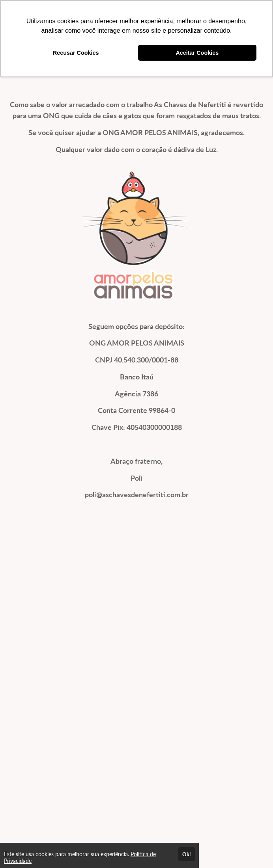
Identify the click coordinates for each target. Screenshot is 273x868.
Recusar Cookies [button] (76, 53)
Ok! (187, 854)
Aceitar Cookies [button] (197, 53)
